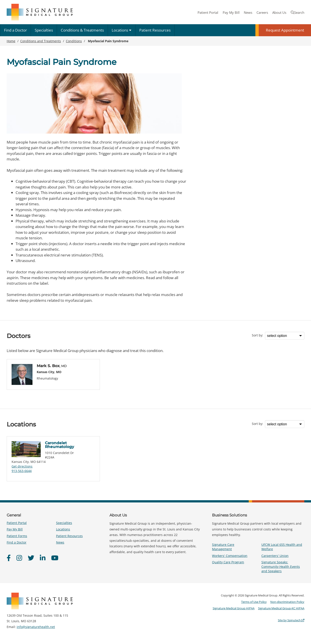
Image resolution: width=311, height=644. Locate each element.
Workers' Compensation (230, 556)
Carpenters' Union (275, 556)
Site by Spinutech (291, 620)
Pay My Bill (231, 12)
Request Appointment (285, 30)
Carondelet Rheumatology (60, 445)
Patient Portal (208, 12)
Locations (122, 30)
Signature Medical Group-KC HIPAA (281, 608)
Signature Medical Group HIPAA (234, 608)
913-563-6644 (22, 471)
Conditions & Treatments (82, 30)
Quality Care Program (228, 562)
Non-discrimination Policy (287, 602)
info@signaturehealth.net (36, 627)
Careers (262, 12)
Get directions (22, 466)
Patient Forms (17, 536)
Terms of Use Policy (254, 602)
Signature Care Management (223, 547)
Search (298, 12)
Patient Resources (155, 30)
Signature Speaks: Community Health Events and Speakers (281, 567)
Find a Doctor (15, 30)
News (248, 12)
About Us (279, 12)
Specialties (44, 30)
